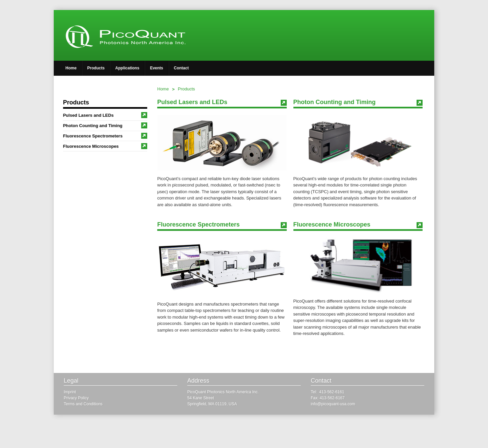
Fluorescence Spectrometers (105, 136)
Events (156, 68)
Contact (181, 68)
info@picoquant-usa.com (333, 404)
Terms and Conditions (83, 404)
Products (96, 68)
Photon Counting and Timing (105, 125)
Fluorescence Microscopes (105, 146)
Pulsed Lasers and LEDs (105, 115)
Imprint (70, 392)
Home (71, 68)
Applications (127, 68)
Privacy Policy (76, 398)
